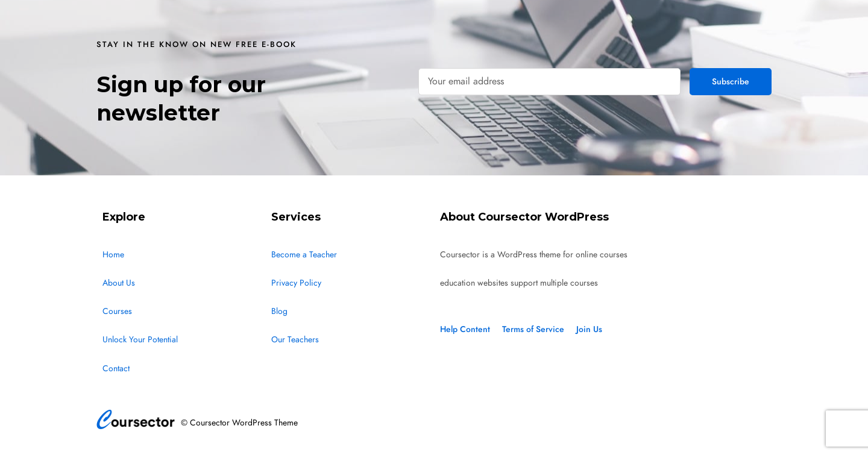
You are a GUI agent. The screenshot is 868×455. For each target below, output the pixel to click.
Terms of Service (533, 329)
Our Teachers (295, 340)
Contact (116, 369)
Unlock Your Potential (140, 340)
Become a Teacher (304, 255)
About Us (119, 283)
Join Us (589, 329)
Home (113, 255)
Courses (117, 311)
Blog (279, 311)
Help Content (465, 329)
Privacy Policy (296, 283)
